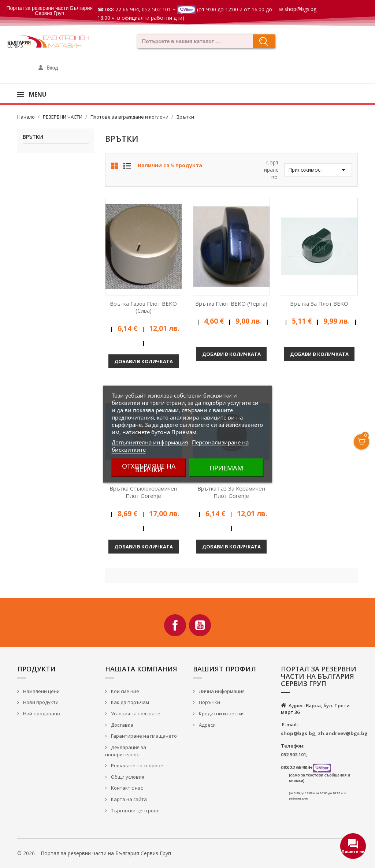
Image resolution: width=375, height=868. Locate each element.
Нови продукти (40, 702)
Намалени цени (41, 691)
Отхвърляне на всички (149, 467)
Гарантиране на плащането (143, 736)
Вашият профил (224, 669)
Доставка (122, 725)
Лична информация (221, 691)
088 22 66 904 (122, 9)
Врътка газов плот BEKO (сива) (143, 307)
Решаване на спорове (137, 765)
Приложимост (318, 170)
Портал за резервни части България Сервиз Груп (49, 11)
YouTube (200, 625)
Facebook (175, 625)
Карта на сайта (128, 799)
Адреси (207, 725)
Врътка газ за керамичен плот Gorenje (231, 492)
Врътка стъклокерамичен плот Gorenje (143, 492)
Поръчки (209, 702)
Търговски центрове (135, 811)
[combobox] (193, 41)
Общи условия (127, 777)
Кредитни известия (221, 714)
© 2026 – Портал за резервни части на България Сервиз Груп (94, 853)
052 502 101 (156, 9)
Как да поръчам (129, 702)
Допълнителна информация (150, 442)
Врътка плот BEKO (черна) (231, 303)
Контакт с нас (126, 788)
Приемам (226, 467)
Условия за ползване (135, 714)
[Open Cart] (361, 442)
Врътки (33, 137)
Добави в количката (144, 361)
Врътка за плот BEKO (319, 303)
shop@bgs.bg (300, 9)
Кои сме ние (125, 691)
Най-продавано (41, 714)
